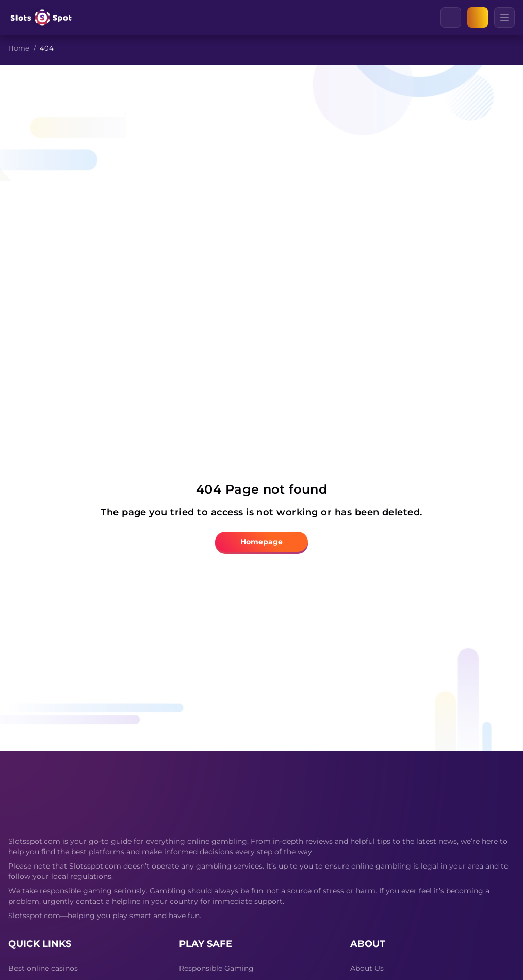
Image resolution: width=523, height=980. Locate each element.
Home (19, 48)
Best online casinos (43, 968)
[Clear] (461, 18)
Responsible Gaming (216, 968)
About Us (367, 968)
